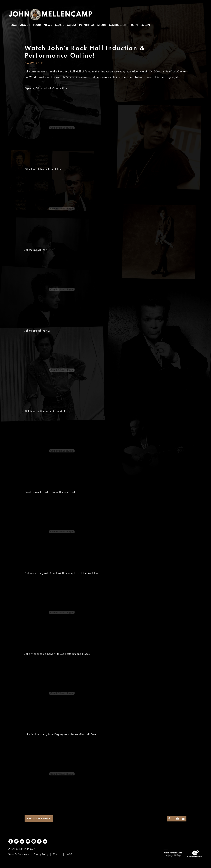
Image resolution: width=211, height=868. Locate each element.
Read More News (39, 818)
